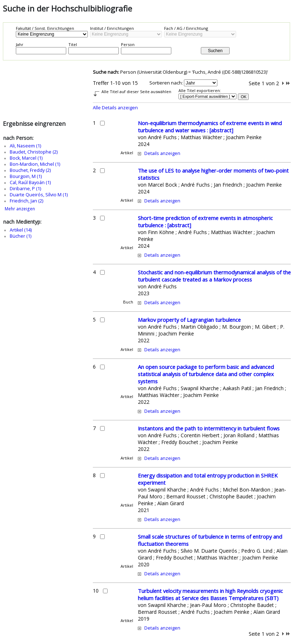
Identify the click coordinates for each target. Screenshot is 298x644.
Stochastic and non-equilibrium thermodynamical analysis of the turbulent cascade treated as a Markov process (214, 276)
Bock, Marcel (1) (26, 158)
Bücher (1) (21, 236)
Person (128, 44)
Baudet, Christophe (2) (34, 152)
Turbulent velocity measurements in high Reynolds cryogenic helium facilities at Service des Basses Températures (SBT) (210, 594)
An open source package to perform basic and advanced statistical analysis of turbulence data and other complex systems (206, 374)
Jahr (20, 44)
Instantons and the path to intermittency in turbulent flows (209, 428)
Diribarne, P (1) (25, 189)
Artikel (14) (21, 230)
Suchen (215, 51)
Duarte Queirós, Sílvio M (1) (39, 195)
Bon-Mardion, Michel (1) (35, 164)
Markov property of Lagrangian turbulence (189, 320)
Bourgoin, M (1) (26, 176)
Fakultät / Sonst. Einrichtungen (45, 28)
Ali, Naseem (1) (25, 146)
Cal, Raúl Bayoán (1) (30, 182)
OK (244, 97)
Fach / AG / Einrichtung (186, 28)
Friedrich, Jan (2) (26, 201)
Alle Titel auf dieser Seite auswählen (136, 92)
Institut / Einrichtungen (112, 28)
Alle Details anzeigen (115, 108)
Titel (73, 44)
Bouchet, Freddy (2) (30, 170)
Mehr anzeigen (20, 209)
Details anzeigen (162, 153)
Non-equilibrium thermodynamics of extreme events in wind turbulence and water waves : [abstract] (210, 127)
